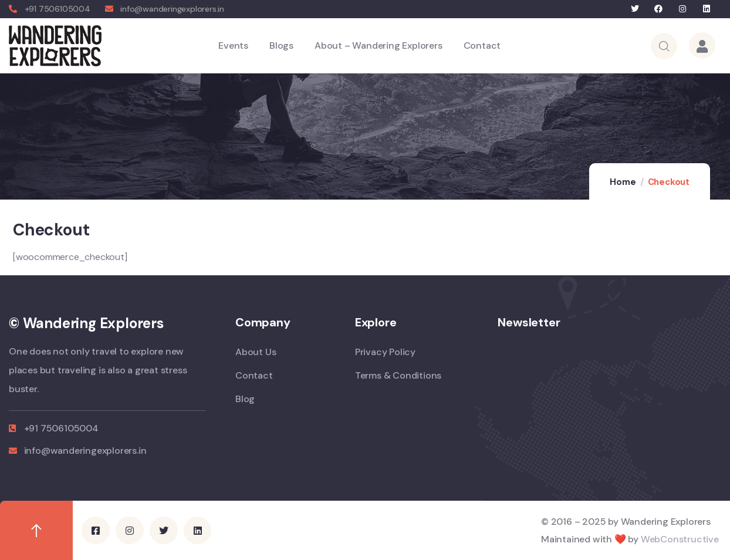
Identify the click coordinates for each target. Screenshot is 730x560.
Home (623, 182)
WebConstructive (680, 539)
